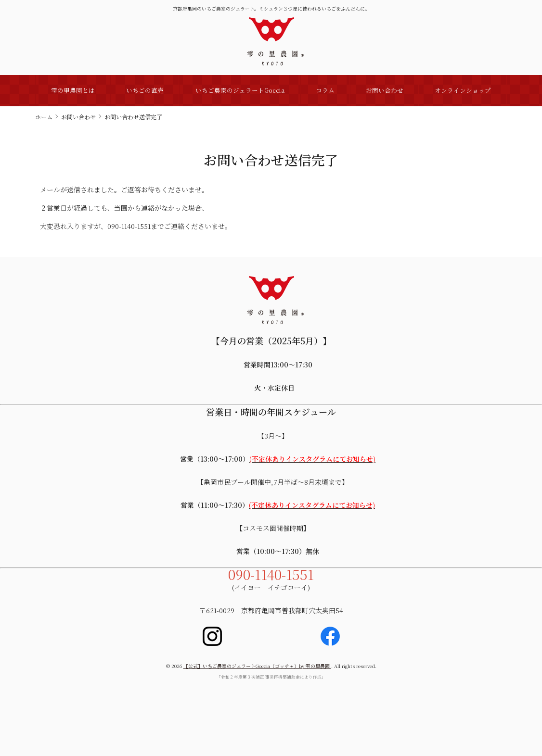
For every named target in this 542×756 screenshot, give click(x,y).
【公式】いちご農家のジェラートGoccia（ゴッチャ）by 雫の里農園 (257, 666)
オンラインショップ (463, 90)
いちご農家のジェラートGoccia (240, 90)
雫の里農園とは (73, 90)
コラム (325, 90)
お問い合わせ (385, 90)
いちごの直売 (145, 90)
